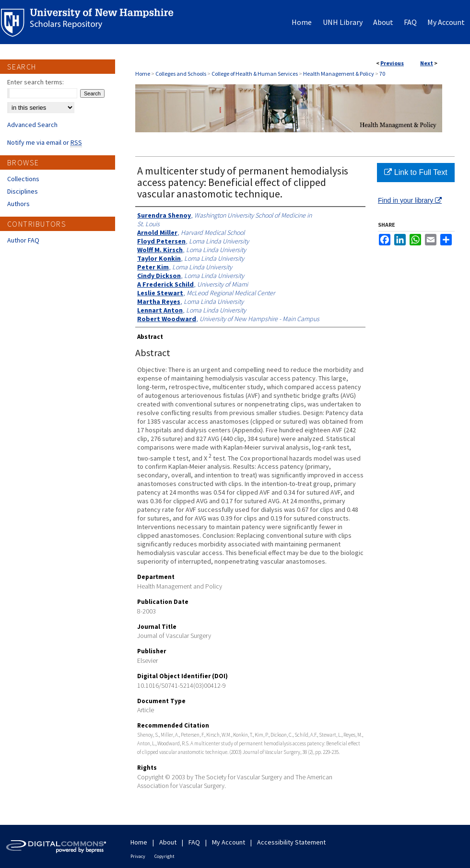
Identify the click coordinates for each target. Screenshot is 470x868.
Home (143, 74)
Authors (18, 204)
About (168, 842)
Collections (23, 179)
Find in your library (410, 200)
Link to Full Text (416, 172)
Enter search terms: (35, 82)
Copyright (164, 856)
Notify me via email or (45, 142)
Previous (392, 63)
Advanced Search (32, 125)
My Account (229, 842)
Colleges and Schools (181, 74)
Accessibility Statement (291, 842)
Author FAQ (23, 240)
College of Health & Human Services (255, 74)
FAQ (194, 842)
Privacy (138, 856)
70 (382, 74)
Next (427, 63)
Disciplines (23, 191)
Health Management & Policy (339, 74)
